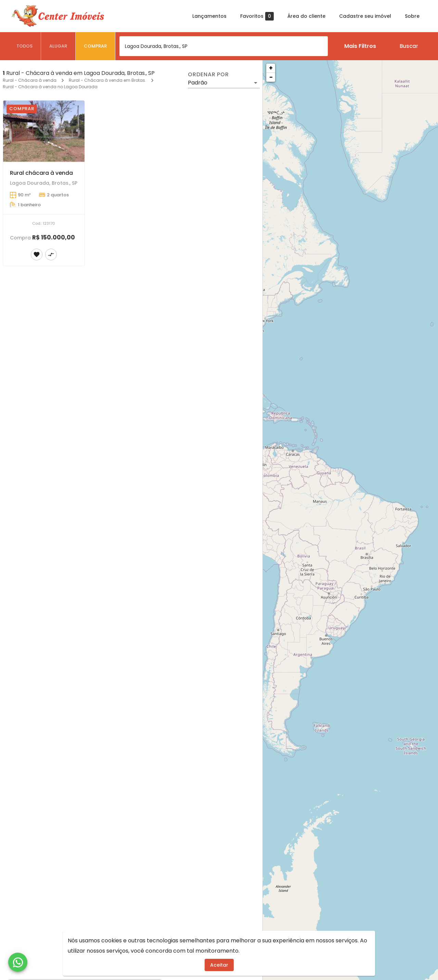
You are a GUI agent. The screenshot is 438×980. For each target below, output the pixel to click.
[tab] (25, 46)
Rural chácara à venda (41, 173)
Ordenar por (208, 75)
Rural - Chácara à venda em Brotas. (107, 80)
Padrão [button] (198, 83)
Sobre (412, 16)
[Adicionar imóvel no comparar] (51, 254)
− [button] (271, 77)
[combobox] (224, 46)
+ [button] (271, 68)
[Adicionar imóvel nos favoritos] (37, 254)
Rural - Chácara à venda (30, 80)
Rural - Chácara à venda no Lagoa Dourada (50, 87)
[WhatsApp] (18, 962)
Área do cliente (306, 16)
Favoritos (257, 16)
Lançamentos (209, 16)
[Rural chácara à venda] (44, 131)
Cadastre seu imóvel (365, 16)
